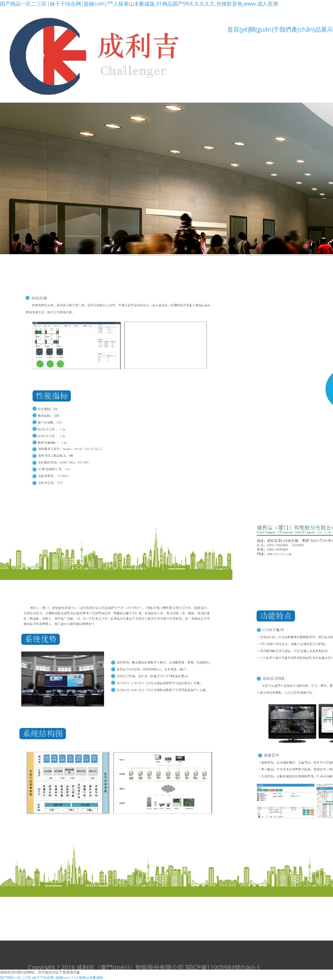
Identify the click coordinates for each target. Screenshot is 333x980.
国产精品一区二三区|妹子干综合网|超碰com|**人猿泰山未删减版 (52, 977)
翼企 (287, 963)
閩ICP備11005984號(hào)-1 (223, 967)
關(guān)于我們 (270, 29)
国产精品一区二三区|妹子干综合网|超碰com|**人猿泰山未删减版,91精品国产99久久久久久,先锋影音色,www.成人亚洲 (139, 4)
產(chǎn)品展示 (312, 29)
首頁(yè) (238, 29)
